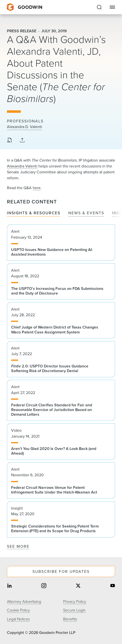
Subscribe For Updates (61, 571)
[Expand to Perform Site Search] (99, 7)
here (37, 188)
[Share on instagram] (44, 586)
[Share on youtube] (113, 586)
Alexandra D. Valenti (24, 127)
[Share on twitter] (78, 586)
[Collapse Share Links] (22, 140)
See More (18, 546)
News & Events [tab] (86, 213)
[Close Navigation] (112, 7)
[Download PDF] (9, 141)
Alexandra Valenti (22, 166)
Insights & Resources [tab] (34, 213)
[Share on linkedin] (9, 586)
